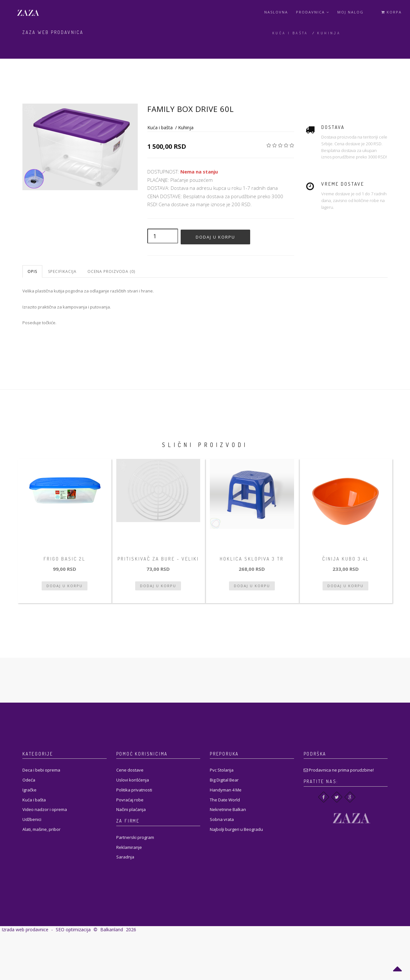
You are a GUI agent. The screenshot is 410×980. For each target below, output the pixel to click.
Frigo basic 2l (65, 559)
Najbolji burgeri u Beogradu (236, 829)
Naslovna (276, 12)
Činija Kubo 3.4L (346, 559)
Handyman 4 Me (226, 790)
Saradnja (125, 857)
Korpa (391, 12)
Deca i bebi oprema (41, 770)
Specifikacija (62, 271)
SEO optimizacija (73, 929)
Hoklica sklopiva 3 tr (252, 559)
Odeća (29, 780)
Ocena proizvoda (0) (111, 271)
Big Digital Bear (224, 780)
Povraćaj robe (130, 800)
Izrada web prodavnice (25, 929)
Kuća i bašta (290, 33)
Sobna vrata (222, 819)
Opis (32, 271)
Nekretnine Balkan (228, 809)
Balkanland (112, 929)
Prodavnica (313, 12)
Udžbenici (32, 819)
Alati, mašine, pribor (41, 829)
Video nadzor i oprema (45, 809)
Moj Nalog (350, 12)
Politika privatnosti (134, 790)
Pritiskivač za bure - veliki (158, 559)
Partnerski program (135, 837)
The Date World (225, 800)
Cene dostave (130, 770)
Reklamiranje (129, 847)
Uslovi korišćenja (133, 780)
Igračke (29, 790)
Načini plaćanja (131, 809)
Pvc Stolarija (222, 770)
